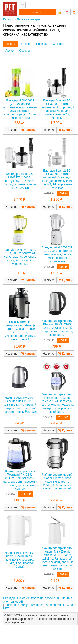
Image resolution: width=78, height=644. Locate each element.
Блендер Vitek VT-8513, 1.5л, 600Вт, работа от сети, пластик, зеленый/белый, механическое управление (20, 257)
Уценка (26, 44)
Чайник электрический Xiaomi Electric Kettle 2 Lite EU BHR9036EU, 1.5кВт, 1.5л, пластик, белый (20, 560)
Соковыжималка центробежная (38, 598)
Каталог (8, 19)
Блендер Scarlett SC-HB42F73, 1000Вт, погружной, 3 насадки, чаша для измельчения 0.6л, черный (20, 181)
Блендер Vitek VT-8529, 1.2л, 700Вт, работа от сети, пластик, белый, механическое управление (57, 254)
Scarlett (51, 605)
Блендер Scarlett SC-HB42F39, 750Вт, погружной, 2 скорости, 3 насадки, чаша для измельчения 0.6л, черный (58, 109)
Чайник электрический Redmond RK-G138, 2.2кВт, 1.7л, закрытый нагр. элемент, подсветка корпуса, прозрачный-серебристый (57, 403)
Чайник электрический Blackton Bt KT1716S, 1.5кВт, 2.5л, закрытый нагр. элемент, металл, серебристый (57, 328)
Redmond (37, 605)
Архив (9, 51)
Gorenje (24, 605)
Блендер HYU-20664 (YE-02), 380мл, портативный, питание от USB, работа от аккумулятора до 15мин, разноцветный (20, 109)
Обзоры (24, 51)
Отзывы (58, 44)
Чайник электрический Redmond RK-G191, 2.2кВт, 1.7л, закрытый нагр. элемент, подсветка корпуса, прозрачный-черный (20, 480)
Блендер (9, 598)
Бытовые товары (28, 19)
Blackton (10, 605)
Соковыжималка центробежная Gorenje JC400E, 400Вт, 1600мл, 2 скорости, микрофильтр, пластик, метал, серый (20, 331)
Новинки (42, 44)
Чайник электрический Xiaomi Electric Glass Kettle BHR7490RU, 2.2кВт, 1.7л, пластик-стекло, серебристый (57, 481)
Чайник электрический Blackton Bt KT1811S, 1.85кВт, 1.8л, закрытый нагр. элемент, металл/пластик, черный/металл (20, 405)
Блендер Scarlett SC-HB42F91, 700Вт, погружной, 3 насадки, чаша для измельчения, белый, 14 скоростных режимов (57, 179)
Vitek (61, 605)
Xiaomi (71, 605)
